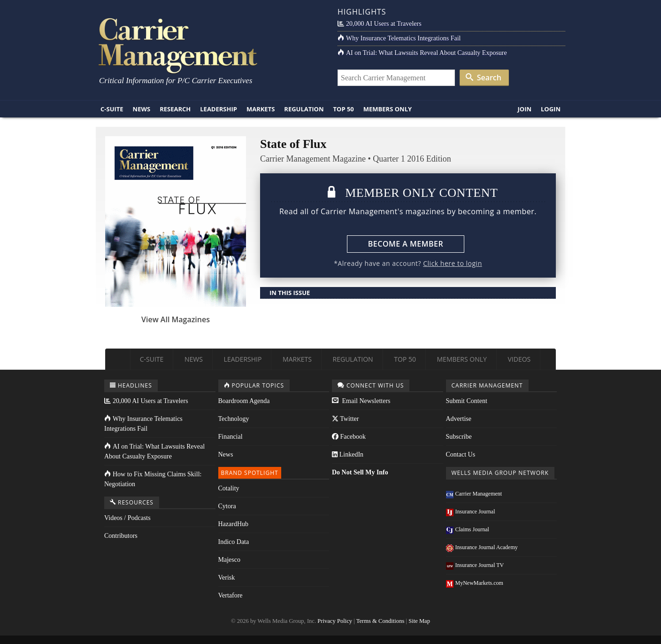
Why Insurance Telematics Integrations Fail (399, 38)
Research (175, 109)
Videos (519, 359)
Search (484, 78)
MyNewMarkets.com (475, 583)
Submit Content (467, 401)
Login (551, 109)
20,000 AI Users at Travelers (380, 24)
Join (524, 109)
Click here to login (452, 263)
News (142, 109)
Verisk (227, 578)
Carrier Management (474, 494)
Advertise (459, 419)
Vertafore (231, 595)
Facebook (349, 437)
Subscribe (459, 437)
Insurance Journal (471, 512)
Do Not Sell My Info (360, 472)
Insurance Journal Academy (482, 547)
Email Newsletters (361, 401)
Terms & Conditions (380, 621)
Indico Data (234, 542)
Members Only (388, 109)
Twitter (345, 419)
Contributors (121, 536)
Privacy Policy (335, 621)
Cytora (227, 506)
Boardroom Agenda (244, 401)
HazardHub (234, 524)
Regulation (304, 109)
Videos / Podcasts (127, 518)
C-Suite (112, 109)
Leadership (219, 109)
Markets (261, 109)
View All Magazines (176, 319)
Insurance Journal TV (475, 565)
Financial (231, 437)
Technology (234, 419)
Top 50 (344, 109)
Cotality (229, 488)
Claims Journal (468, 529)
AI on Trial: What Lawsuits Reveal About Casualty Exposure (422, 53)
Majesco (229, 560)
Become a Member (406, 244)
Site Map (419, 621)
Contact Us (461, 454)
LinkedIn (348, 454)
